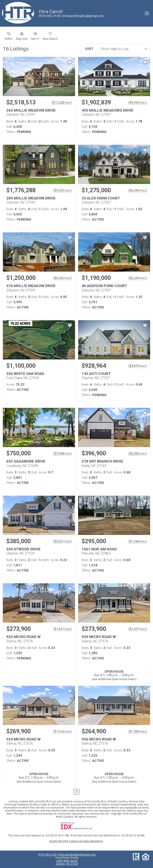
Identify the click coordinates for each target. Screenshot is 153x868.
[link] (9, 37)
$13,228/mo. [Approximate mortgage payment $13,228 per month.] (62, 103)
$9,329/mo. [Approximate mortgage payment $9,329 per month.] (63, 191)
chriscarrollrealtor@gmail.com (77, 855)
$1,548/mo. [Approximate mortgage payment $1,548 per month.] (138, 541)
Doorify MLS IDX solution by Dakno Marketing (76, 841)
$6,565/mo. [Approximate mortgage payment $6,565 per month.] (63, 278)
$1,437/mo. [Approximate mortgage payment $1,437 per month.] (63, 629)
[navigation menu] (147, 13)
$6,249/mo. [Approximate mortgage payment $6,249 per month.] (138, 278)
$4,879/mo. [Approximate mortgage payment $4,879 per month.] (138, 366)
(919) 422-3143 (47, 855)
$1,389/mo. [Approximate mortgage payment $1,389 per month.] (138, 732)
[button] (22, 37)
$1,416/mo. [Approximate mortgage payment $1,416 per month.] (63, 732)
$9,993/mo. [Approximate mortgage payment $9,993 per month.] (138, 103)
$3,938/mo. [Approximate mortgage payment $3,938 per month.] (63, 454)
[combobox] (122, 49)
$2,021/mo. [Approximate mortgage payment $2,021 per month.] (63, 541)
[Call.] (49, 16)
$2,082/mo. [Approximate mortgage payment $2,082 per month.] (138, 454)
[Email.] (82, 16)
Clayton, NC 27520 (67, 864)
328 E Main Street (67, 861)
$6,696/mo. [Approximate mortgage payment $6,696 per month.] (138, 191)
